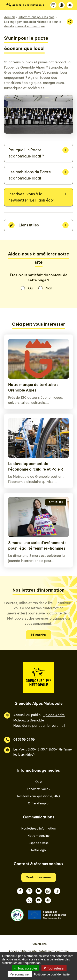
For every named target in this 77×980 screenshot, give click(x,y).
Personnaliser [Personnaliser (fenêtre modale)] (20, 974)
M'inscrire (38, 635)
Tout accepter (26, 968)
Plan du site (39, 944)
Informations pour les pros (36, 17)
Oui (31, 288)
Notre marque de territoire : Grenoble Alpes (33, 387)
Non (49, 288)
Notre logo (38, 850)
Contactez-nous (39, 877)
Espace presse (38, 843)
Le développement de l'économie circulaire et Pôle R (36, 466)
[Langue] (62, 5)
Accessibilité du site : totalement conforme (39, 951)
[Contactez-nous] (53, 5)
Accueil (9, 17)
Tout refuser (54, 968)
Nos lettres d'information (38, 829)
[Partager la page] (70, 22)
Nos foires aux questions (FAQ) (38, 796)
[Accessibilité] (70, 5)
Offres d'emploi (39, 803)
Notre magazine (38, 836)
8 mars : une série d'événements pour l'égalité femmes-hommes (37, 545)
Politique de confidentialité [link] (52, 974)
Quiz (38, 782)
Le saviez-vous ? (39, 789)
